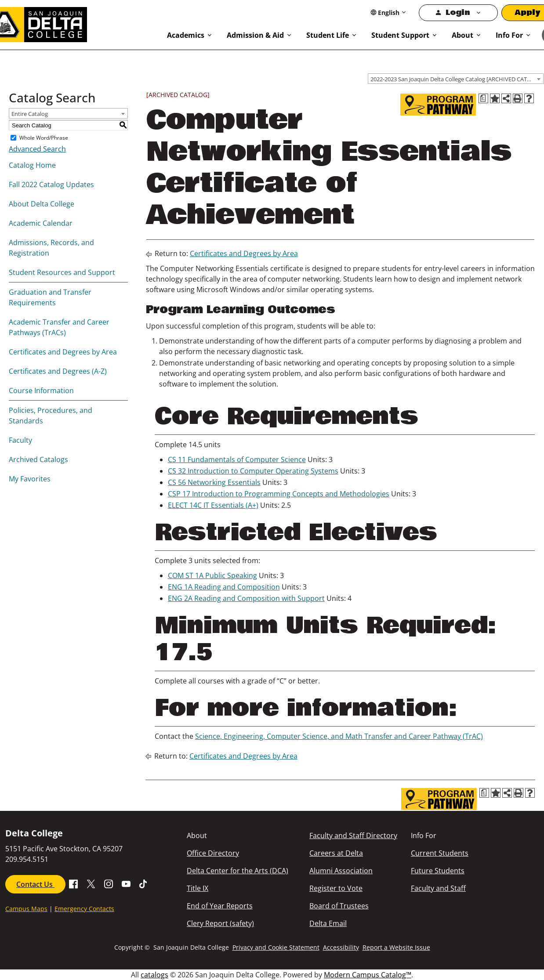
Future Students (438, 871)
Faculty (20, 440)
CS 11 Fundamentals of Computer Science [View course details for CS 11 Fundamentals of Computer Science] (237, 459)
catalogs (154, 975)
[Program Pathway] (438, 105)
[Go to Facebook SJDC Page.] (73, 883)
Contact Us (35, 884)
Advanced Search (37, 149)
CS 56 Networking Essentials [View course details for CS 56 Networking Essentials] (214, 482)
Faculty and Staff (438, 888)
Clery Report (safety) (220, 923)
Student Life (328, 35)
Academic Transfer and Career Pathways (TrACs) (59, 327)
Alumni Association (341, 871)
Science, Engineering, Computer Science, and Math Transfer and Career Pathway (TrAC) (339, 736)
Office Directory (213, 853)
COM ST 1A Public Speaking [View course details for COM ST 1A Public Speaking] (212, 575)
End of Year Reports (220, 906)
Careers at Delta (336, 853)
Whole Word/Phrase (44, 138)
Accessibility (341, 947)
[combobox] (456, 79)
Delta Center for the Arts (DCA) (238, 871)
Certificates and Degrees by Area (63, 352)
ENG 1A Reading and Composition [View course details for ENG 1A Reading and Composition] (224, 587)
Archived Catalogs (38, 459)
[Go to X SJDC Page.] (91, 883)
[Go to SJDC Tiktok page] (144, 883)
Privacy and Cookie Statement (276, 947)
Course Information (41, 391)
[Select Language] (389, 13)
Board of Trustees (339, 906)
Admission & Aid (255, 35)
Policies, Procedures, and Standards (51, 416)
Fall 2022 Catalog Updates (51, 184)
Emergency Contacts (84, 909)
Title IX (198, 888)
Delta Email (328, 923)
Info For (509, 35)
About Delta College (42, 204)
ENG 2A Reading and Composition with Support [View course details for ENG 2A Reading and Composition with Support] (246, 598)
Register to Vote (336, 888)
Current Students (440, 853)
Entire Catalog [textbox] (30, 114)
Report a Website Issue (396, 947)
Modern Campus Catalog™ (368, 975)
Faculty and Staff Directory (353, 835)
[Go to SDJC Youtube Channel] (126, 883)
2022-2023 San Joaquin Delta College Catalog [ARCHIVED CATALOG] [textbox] (457, 79)
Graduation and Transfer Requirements (50, 297)
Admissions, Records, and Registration (51, 248)
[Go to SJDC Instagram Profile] (109, 883)
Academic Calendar (41, 223)
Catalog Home (32, 165)
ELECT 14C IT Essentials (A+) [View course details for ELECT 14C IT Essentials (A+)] (213, 505)
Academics (186, 35)
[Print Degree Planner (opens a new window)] (483, 98)
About (462, 35)
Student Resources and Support (62, 272)
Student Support (400, 35)
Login (458, 13)
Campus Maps (26, 909)
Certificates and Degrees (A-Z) (58, 371)
